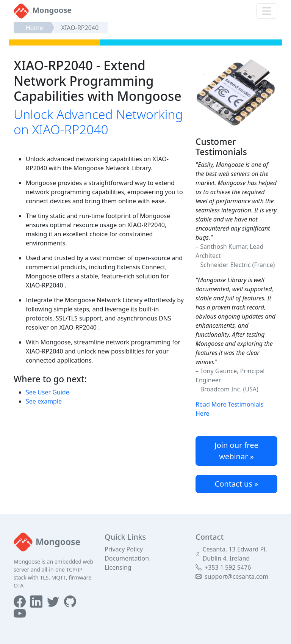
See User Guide (48, 392)
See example (44, 401)
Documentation (127, 558)
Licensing (118, 567)
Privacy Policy (124, 549)
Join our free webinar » (236, 451)
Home (34, 28)
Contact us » (237, 484)
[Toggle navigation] (267, 11)
